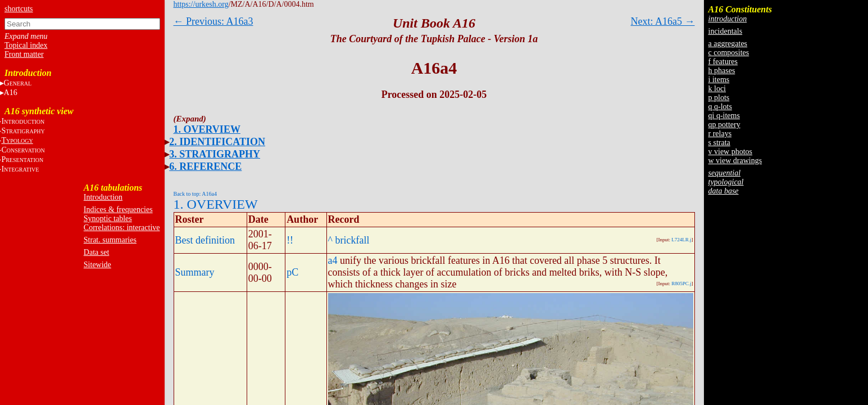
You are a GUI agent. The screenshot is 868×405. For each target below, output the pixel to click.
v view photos (731, 152)
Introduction (103, 197)
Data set (96, 252)
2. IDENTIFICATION (217, 142)
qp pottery (724, 125)
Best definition (205, 240)
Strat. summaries (110, 240)
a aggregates (728, 44)
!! (290, 240)
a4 (333, 260)
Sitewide (97, 265)
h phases (722, 71)
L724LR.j (681, 240)
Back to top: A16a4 (196, 194)
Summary (195, 272)
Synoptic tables (108, 219)
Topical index (26, 45)
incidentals (726, 31)
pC (292, 272)
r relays (720, 134)
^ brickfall (349, 240)
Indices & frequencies (118, 210)
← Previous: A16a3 (213, 21)
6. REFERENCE (205, 166)
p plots (719, 98)
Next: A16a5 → (663, 21)
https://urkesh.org (201, 4)
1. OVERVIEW (207, 129)
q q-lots (720, 107)
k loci (717, 89)
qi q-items (724, 116)
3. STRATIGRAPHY (215, 154)
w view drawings (735, 161)
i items (719, 80)
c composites (729, 53)
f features (723, 62)
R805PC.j (681, 283)
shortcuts (19, 9)
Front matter (24, 54)
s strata (719, 143)
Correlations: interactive (122, 228)
